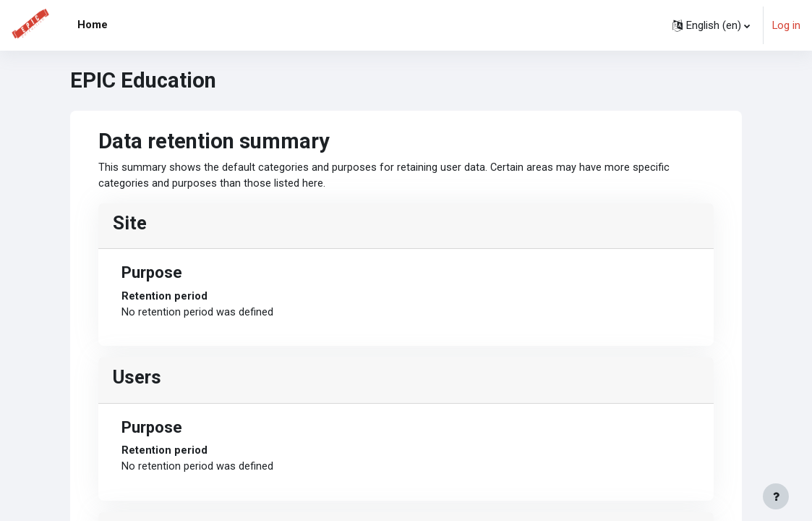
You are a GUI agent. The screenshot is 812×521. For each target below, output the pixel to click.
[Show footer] (776, 496)
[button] (711, 25)
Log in (786, 25)
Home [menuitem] (93, 25)
